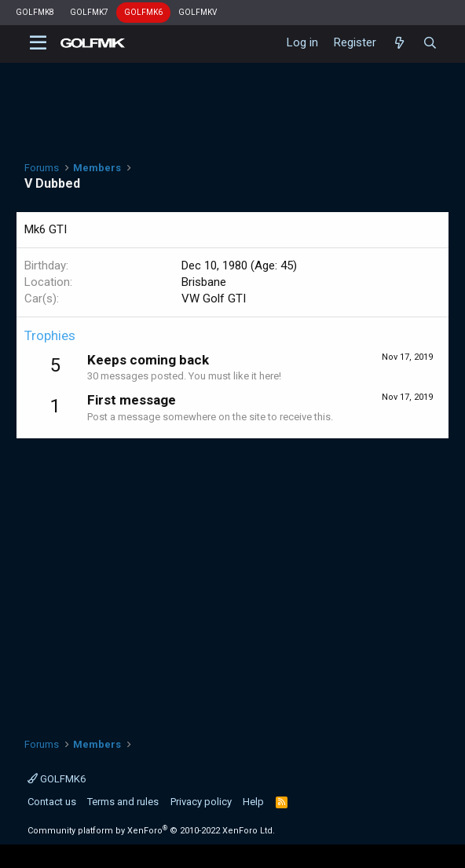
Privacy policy (201, 802)
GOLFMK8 (35, 12)
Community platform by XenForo (151, 831)
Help (253, 802)
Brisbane (204, 282)
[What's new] (399, 43)
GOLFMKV (198, 12)
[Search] (430, 43)
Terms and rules (123, 802)
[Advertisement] (233, 580)
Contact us (52, 802)
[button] (38, 43)
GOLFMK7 (89, 12)
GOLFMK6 (143, 12)
